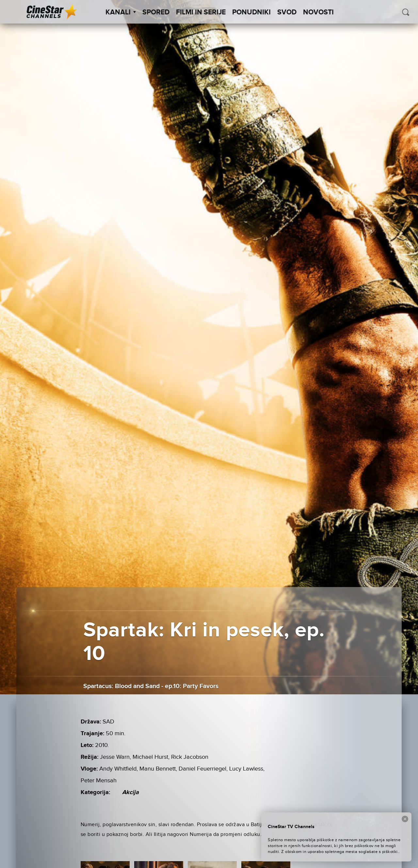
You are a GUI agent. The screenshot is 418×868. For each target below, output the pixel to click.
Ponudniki (251, 12)
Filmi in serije (201, 12)
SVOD (287, 12)
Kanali (121, 12)
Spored (156, 12)
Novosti (318, 12)
